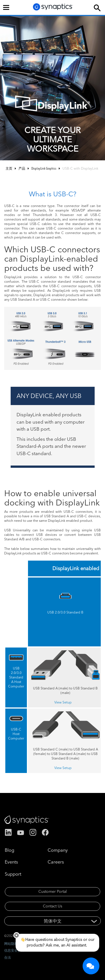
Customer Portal (53, 891)
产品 (22, 168)
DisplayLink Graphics (44, 168)
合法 (8, 957)
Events (11, 862)
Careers (56, 862)
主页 (9, 168)
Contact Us (53, 906)
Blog (10, 850)
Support (13, 874)
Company (58, 850)
